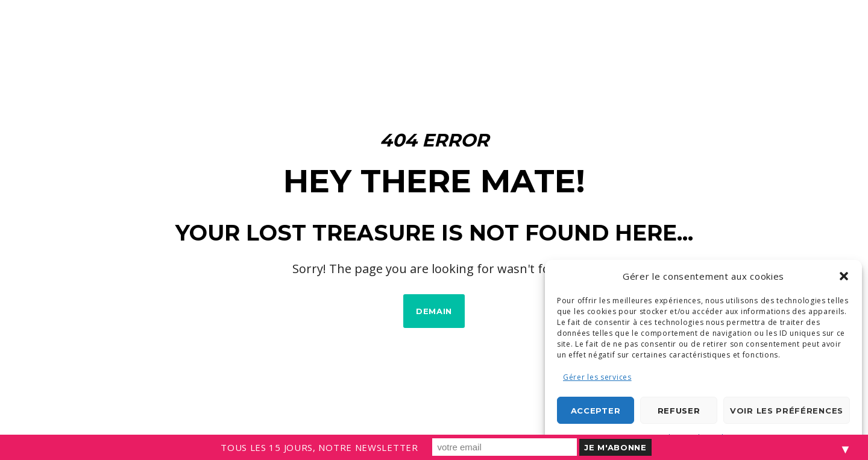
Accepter (596, 411)
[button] (844, 276)
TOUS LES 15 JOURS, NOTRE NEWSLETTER (319, 447)
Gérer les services (597, 377)
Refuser (679, 411)
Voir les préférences (787, 411)
